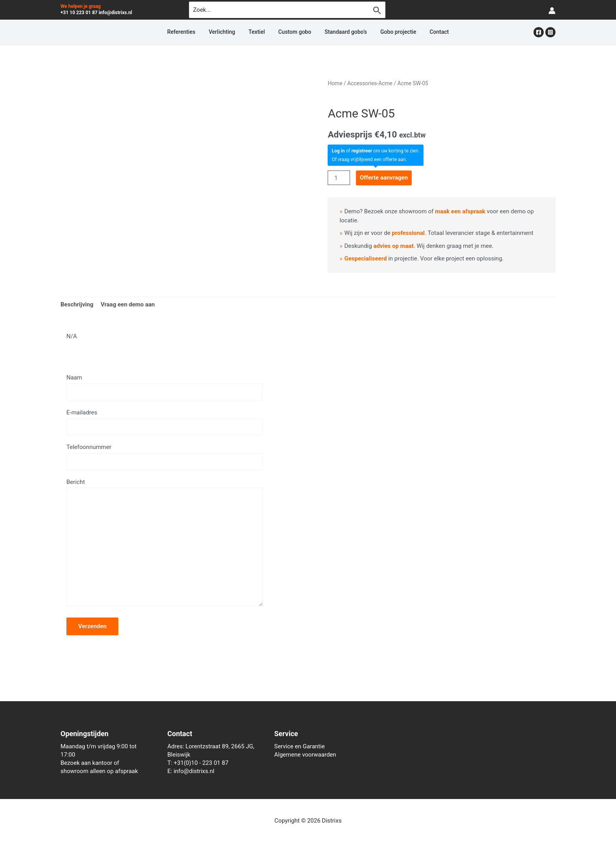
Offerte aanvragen (384, 178)
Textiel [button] (264, 32)
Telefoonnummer (165, 456)
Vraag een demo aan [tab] (128, 304)
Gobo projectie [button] (384, 32)
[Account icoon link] (552, 10)
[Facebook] (539, 32)
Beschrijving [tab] (77, 304)
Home (335, 83)
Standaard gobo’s (339, 32)
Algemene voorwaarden (305, 755)
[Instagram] (550, 32)
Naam (165, 387)
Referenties (202, 32)
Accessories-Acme (370, 83)
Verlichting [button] (236, 32)
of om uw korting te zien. (375, 151)
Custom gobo (295, 32)
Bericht (165, 545)
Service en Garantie (300, 746)
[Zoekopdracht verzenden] (377, 10)
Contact (418, 32)
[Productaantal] (339, 178)
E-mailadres (165, 422)
